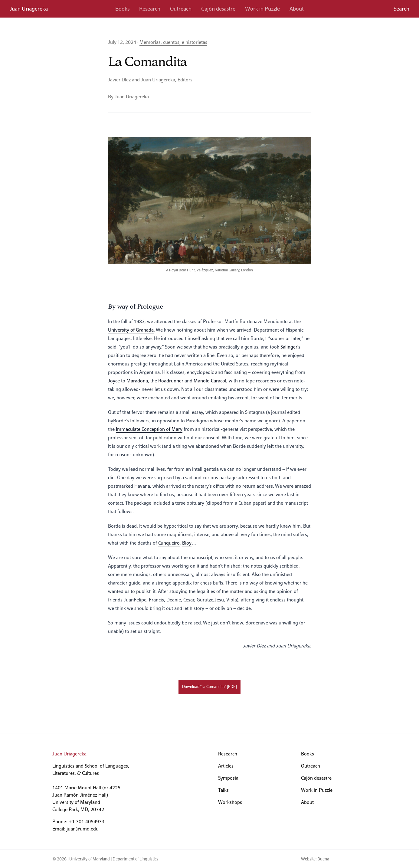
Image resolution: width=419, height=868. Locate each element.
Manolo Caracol (210, 381)
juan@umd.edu (83, 829)
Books (122, 9)
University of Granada (131, 330)
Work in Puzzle (262, 9)
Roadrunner (171, 381)
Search (401, 9)
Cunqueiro (169, 543)
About (297, 9)
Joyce (114, 381)
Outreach (181, 9)
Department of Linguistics (135, 859)
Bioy (187, 543)
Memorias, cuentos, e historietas (173, 42)
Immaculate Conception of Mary (149, 429)
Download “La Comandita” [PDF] (210, 687)
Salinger (289, 347)
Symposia (228, 778)
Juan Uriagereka (29, 9)
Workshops (230, 802)
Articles (226, 766)
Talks (223, 790)
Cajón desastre (218, 9)
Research (150, 9)
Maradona (137, 381)
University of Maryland (90, 859)
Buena (323, 859)
